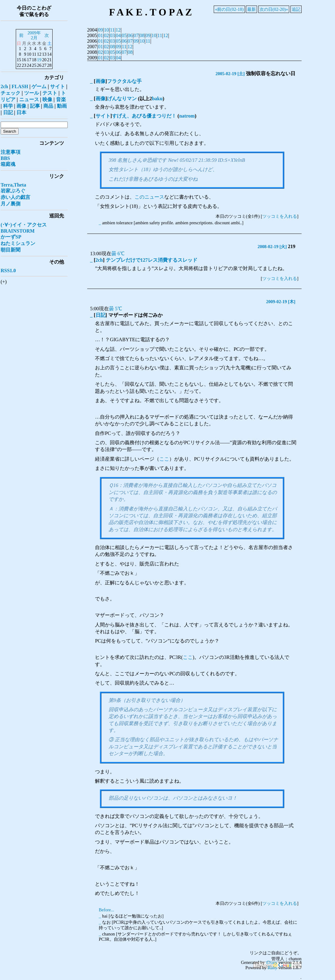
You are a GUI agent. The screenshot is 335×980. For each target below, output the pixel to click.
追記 (296, 9)
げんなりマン (122, 99)
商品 (48, 106)
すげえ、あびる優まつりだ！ (144, 116)
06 (130, 35)
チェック (11, 93)
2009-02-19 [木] (281, 302)
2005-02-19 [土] (230, 74)
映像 (47, 99)
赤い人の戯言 (15, 197)
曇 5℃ (116, 309)
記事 (35, 106)
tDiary (272, 962)
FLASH (20, 86)
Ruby (272, 968)
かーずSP (11, 237)
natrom (187, 116)
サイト (103, 116)
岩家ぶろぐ (13, 191)
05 (124, 35)
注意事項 (11, 152)
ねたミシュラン (18, 243)
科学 (8, 106)
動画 (62, 106)
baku (157, 99)
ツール (32, 93)
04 (118, 35)
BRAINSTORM (18, 231)
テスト (50, 93)
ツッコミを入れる (280, 216)
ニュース (29, 99)
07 (136, 35)
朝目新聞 (11, 250)
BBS (5, 158)
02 (106, 35)
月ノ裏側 (11, 204)
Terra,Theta (13, 185)
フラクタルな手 (124, 81)
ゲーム (39, 86)
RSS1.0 (8, 271)
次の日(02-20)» (274, 9)
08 (142, 35)
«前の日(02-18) (229, 9)
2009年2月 (34, 35)
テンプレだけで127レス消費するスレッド (152, 260)
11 (112, 30)
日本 (21, 112)
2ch (99, 260)
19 (39, 60)
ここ (164, 459)
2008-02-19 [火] (272, 247)
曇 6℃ (118, 254)
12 (118, 30)
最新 (251, 9)
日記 (101, 315)
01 (101, 35)
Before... (106, 910)
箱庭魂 (8, 164)
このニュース (149, 197)
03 (112, 35)
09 (101, 30)
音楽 (61, 99)
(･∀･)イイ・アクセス (24, 225)
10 (106, 30)
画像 (101, 81)
